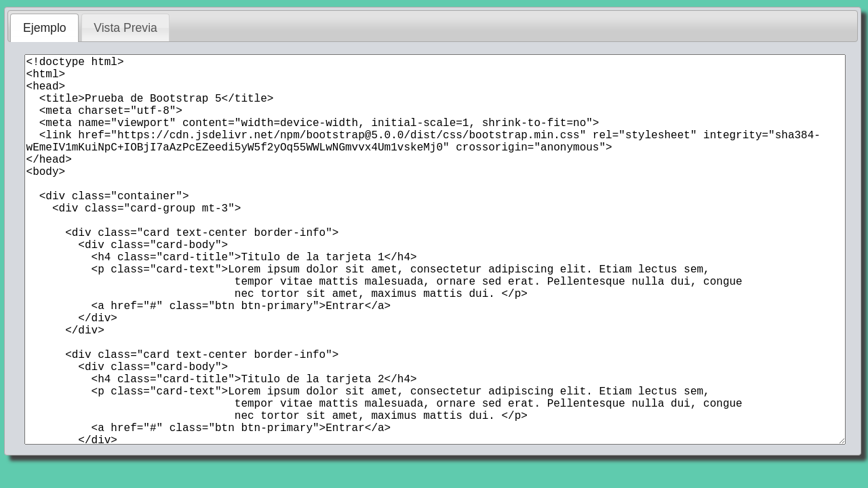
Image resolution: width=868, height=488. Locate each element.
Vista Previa (125, 28)
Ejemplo (45, 28)
